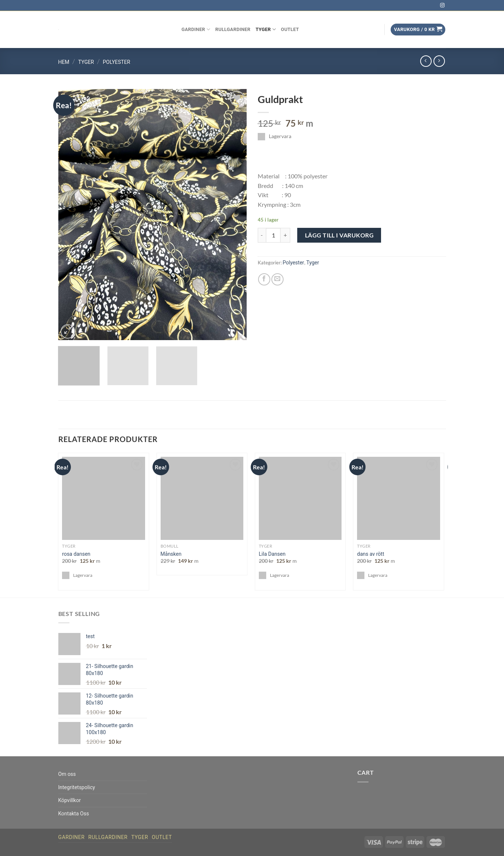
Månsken (171, 554)
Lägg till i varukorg (340, 235)
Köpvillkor (70, 800)
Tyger (266, 29)
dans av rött (371, 554)
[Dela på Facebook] (264, 279)
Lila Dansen (272, 554)
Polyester (117, 62)
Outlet (290, 29)
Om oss (67, 774)
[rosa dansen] (104, 498)
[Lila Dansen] (300, 498)
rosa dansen (76, 554)
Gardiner (196, 29)
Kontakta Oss (74, 814)
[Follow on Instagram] (442, 6)
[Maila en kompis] (277, 279)
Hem (64, 62)
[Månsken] (202, 498)
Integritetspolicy (77, 787)
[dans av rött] (399, 498)
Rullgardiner (233, 29)
